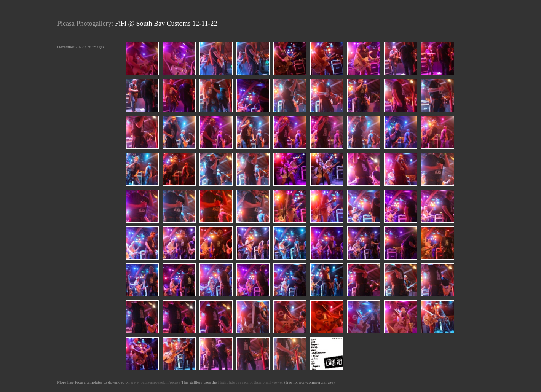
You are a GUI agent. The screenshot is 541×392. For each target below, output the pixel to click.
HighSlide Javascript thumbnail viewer (250, 382)
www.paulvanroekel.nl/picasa (155, 382)
